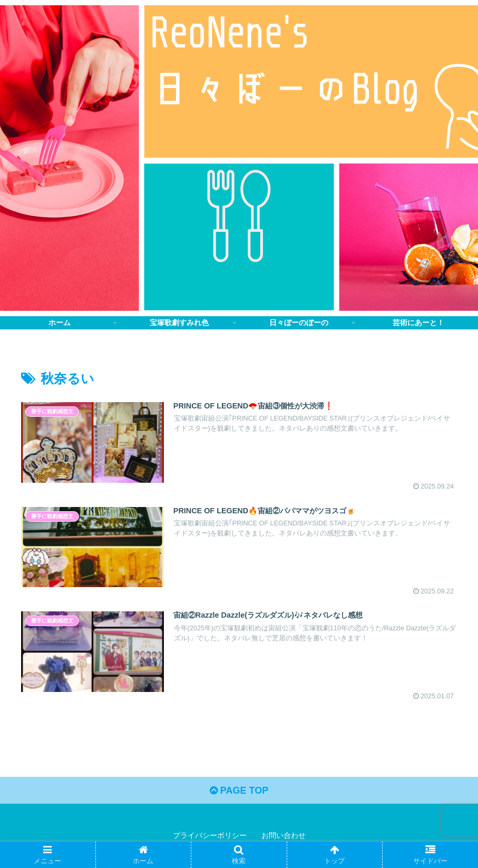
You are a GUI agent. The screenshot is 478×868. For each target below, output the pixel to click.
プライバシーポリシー (210, 835)
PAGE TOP (239, 791)
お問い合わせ (284, 835)
